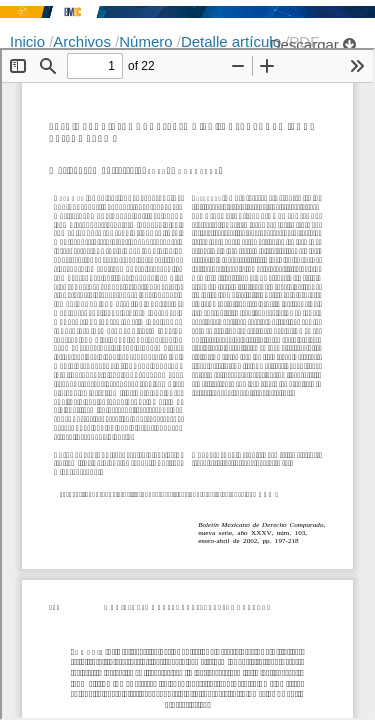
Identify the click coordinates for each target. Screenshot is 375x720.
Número (148, 41)
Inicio (29, 41)
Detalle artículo (233, 41)
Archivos (84, 41)
